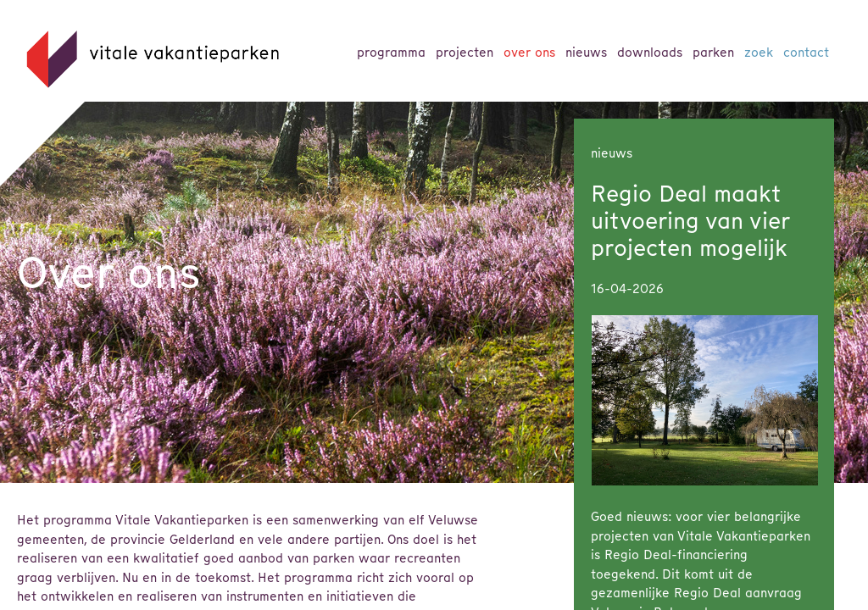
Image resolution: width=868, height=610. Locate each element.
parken (713, 53)
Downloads (650, 53)
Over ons (529, 53)
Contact (806, 53)
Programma (391, 53)
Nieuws (586, 53)
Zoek (759, 53)
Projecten (465, 53)
